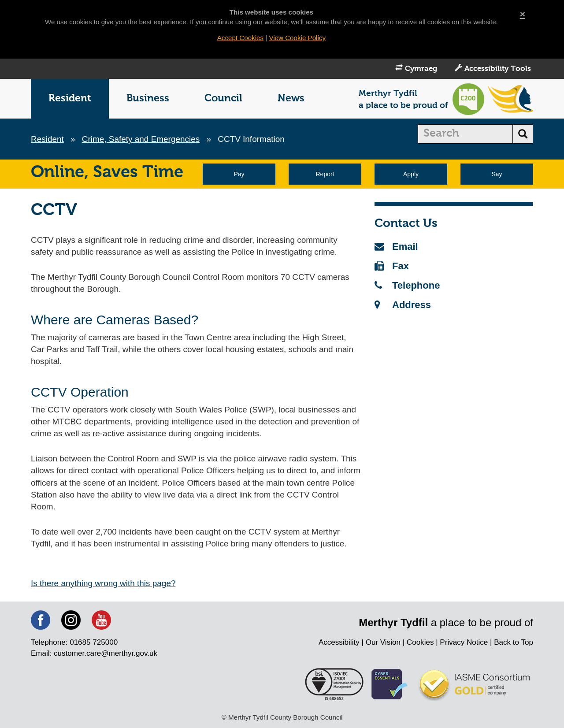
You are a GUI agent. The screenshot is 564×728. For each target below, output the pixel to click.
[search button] (523, 134)
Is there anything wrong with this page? (104, 584)
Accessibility (339, 644)
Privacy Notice (464, 644)
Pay (239, 175)
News (291, 99)
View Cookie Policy (297, 38)
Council (223, 99)
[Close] (523, 14)
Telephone (407, 286)
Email (396, 247)
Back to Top (514, 644)
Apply (411, 175)
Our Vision (383, 644)
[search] (466, 134)
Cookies (420, 644)
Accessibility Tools (493, 69)
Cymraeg (416, 69)
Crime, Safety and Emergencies (141, 139)
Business (148, 99)
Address (403, 305)
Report (325, 175)
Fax (392, 266)
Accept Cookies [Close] (240, 38)
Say (497, 175)
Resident (70, 99)
